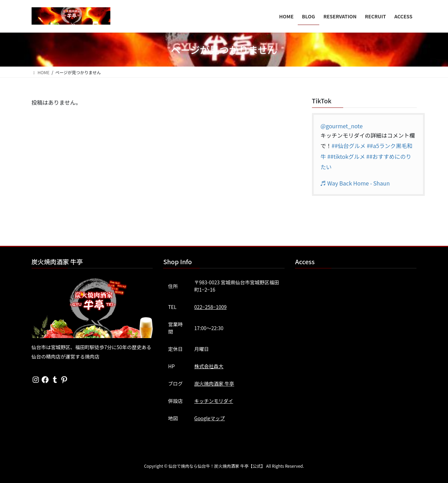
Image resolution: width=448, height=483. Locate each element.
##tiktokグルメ (346, 156)
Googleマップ (210, 418)
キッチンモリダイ (214, 401)
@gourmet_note (342, 126)
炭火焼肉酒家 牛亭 (214, 383)
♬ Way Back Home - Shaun (355, 183)
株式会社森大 (209, 366)
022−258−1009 (210, 307)
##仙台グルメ (349, 146)
